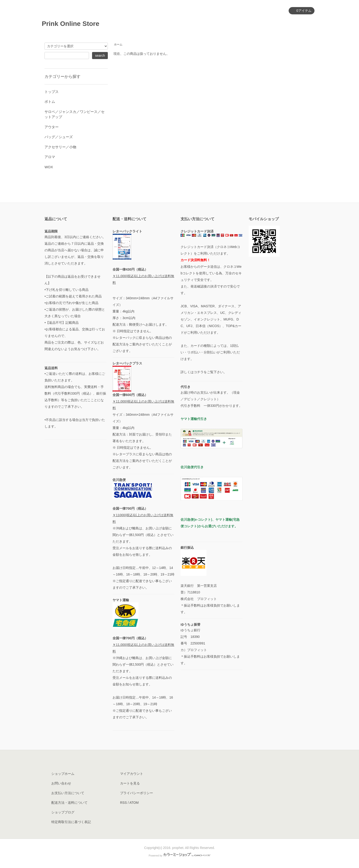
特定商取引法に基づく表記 (71, 822)
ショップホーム (63, 774)
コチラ (199, 372)
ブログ (274, 23)
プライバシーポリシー (137, 793)
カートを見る (130, 783)
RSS (123, 803)
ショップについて (243, 23)
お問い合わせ (301, 23)
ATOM (134, 803)
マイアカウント (271, 11)
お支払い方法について (68, 793)
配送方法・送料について (69, 803)
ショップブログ (63, 812)
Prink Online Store (74, 24)
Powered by (179, 856)
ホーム (161, 23)
